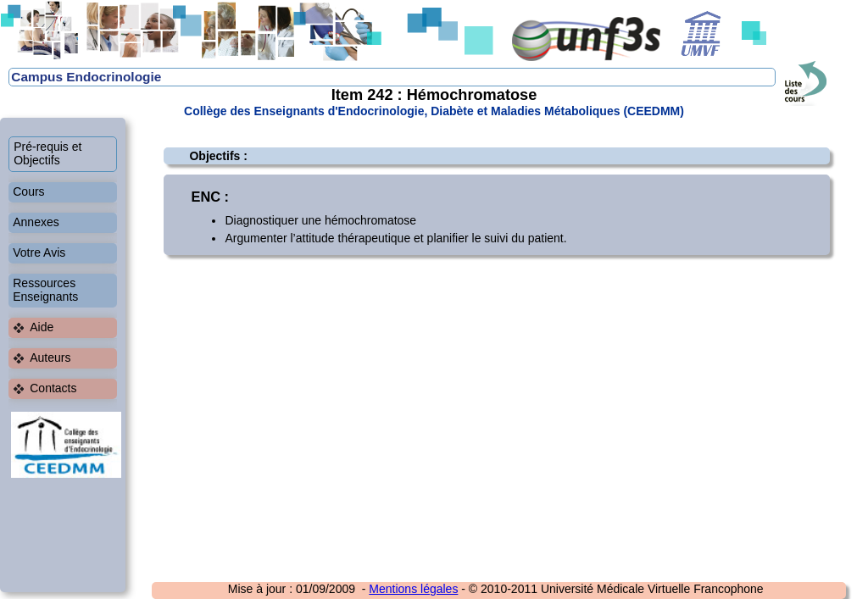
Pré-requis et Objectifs (47, 153)
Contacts (53, 388)
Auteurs (50, 358)
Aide (42, 327)
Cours (28, 191)
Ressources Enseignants (45, 290)
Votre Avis (39, 252)
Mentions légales (413, 589)
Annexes (36, 222)
